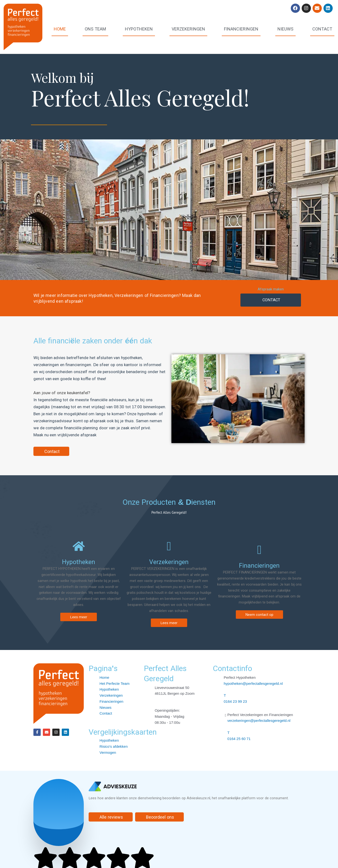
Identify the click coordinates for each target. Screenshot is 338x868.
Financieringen (241, 29)
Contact (322, 29)
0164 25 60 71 (239, 739)
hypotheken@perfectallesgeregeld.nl (253, 683)
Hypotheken (139, 29)
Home (60, 29)
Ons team (95, 29)
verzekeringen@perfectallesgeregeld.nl (259, 721)
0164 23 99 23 (235, 701)
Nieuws (285, 29)
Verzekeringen (188, 29)
